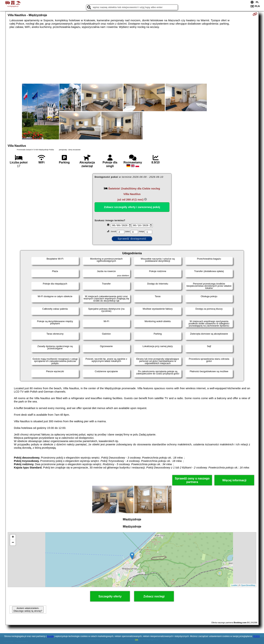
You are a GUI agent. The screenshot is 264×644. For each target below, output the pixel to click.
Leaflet (234, 585)
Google (50, 636)
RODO (256, 636)
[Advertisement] (132, 56)
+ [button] (13, 537)
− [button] (13, 543)
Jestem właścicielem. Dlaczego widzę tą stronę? (28, 610)
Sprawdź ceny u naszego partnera (192, 480)
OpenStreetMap (248, 585)
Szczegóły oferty (110, 596)
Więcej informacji (234, 480)
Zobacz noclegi (154, 596)
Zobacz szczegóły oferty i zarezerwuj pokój (132, 207)
